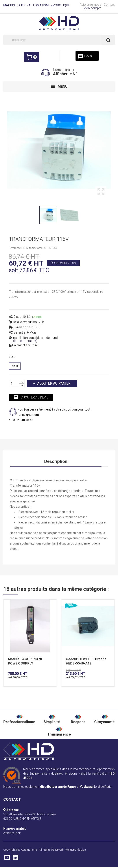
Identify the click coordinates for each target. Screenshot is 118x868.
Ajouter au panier (53, 383)
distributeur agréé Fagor (58, 787)
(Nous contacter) (25, 341)
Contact (109, 5)
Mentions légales (75, 850)
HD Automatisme (27, 850)
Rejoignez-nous (90, 5)
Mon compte (92, 8)
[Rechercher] (59, 40)
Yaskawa (86, 787)
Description (56, 461)
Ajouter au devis (31, 398)
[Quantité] (14, 383)
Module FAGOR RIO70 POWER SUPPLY (25, 661)
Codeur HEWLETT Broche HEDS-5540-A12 (86, 661)
